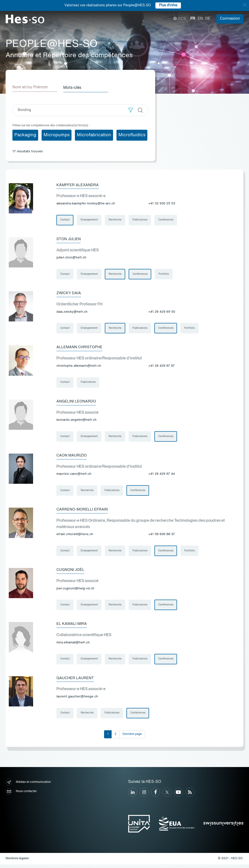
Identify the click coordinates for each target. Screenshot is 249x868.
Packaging (25, 135)
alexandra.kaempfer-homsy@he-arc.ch (86, 203)
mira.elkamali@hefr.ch (73, 645)
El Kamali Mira (72, 627)
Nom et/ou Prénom (30, 87)
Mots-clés (74, 87)
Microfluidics (132, 135)
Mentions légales (17, 862)
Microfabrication (94, 135)
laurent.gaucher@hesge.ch (77, 700)
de (208, 19)
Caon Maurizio (72, 457)
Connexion (230, 19)
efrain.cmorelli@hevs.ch (75, 536)
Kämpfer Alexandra (78, 185)
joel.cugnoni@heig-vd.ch (75, 591)
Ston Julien (70, 239)
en (200, 19)
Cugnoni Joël (72, 572)
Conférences (167, 220)
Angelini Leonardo (77, 403)
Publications (141, 220)
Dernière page (132, 738)
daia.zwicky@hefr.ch (72, 312)
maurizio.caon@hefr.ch (74, 476)
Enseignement (89, 220)
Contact (65, 220)
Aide (180, 19)
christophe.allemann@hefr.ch (79, 367)
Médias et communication (28, 786)
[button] (131, 110)
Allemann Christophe (81, 348)
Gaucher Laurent (76, 681)
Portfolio (165, 274)
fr (193, 19)
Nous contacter (21, 795)
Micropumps (57, 135)
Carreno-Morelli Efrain (84, 512)
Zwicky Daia (69, 294)
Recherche (116, 220)
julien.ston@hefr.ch (71, 258)
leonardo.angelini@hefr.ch (76, 421)
